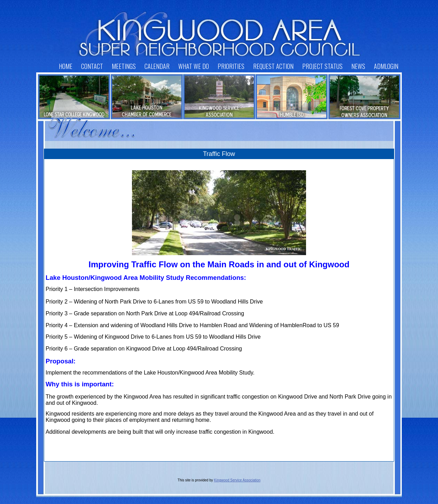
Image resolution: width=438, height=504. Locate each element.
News (358, 66)
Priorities (231, 66)
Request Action (273, 66)
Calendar (157, 66)
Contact (92, 66)
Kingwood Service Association (237, 480)
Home (66, 66)
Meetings (124, 66)
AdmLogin (386, 66)
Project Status (322, 66)
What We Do (194, 66)
